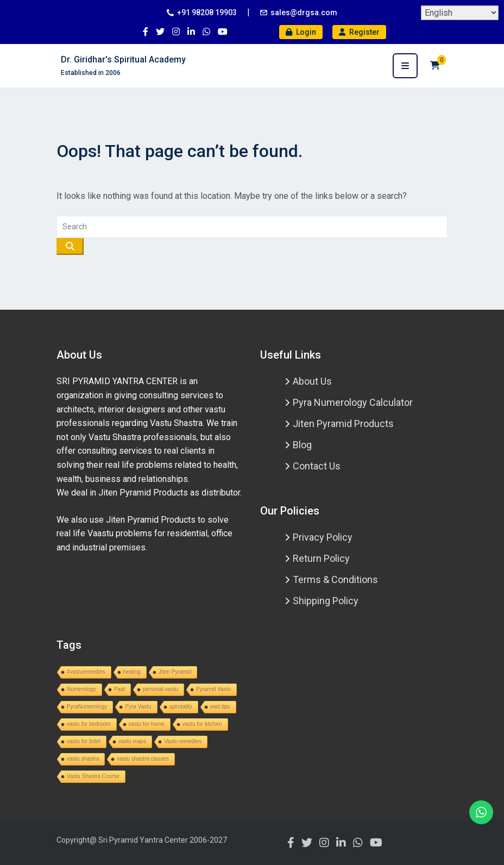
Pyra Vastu (138, 707)
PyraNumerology (87, 707)
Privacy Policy (323, 537)
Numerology (81, 689)
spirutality (181, 707)
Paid (119, 689)
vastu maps (132, 741)
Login (301, 32)
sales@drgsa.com (304, 12)
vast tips (220, 707)
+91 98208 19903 (207, 12)
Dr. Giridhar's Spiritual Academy (123, 59)
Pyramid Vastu (213, 689)
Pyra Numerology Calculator (353, 402)
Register (359, 32)
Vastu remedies (183, 741)
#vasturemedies (86, 672)
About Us (312, 381)
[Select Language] (460, 13)
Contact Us (317, 466)
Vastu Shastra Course (93, 776)
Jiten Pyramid (175, 672)
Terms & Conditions (335, 579)
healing (132, 672)
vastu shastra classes (143, 759)
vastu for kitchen (202, 724)
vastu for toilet (84, 741)
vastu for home (147, 724)
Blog (302, 445)
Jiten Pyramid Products (343, 424)
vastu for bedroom (89, 724)
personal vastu (160, 689)
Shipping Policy (326, 601)
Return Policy (321, 558)
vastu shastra (83, 759)
